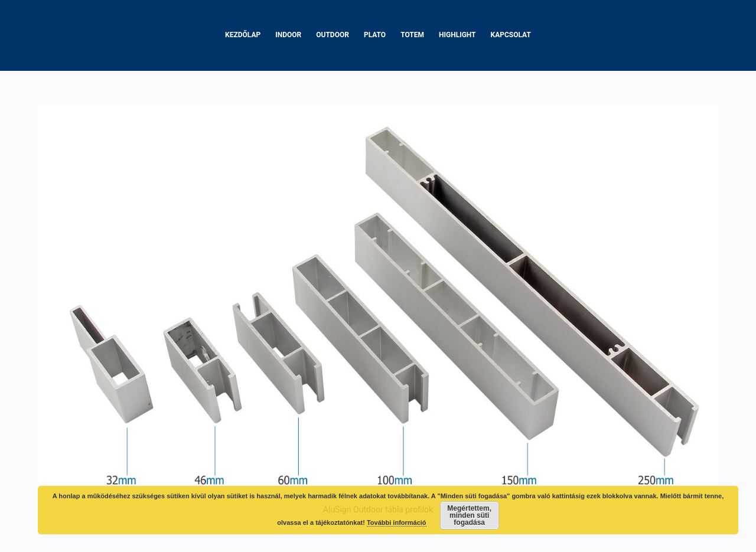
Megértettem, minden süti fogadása (469, 515)
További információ (397, 522)
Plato (375, 35)
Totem (412, 35)
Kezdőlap (243, 35)
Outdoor (333, 35)
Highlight (457, 35)
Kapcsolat (511, 35)
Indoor (288, 35)
